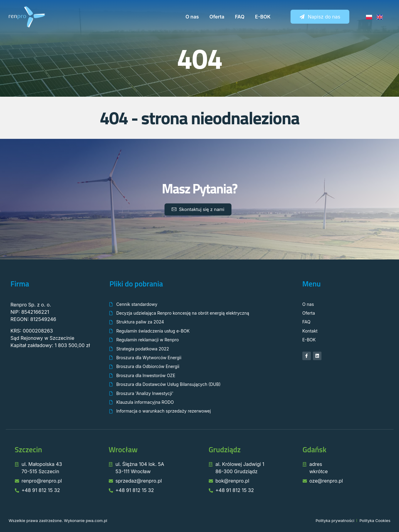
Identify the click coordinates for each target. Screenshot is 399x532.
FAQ (240, 17)
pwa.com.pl (96, 520)
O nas (192, 17)
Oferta (217, 17)
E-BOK (263, 17)
